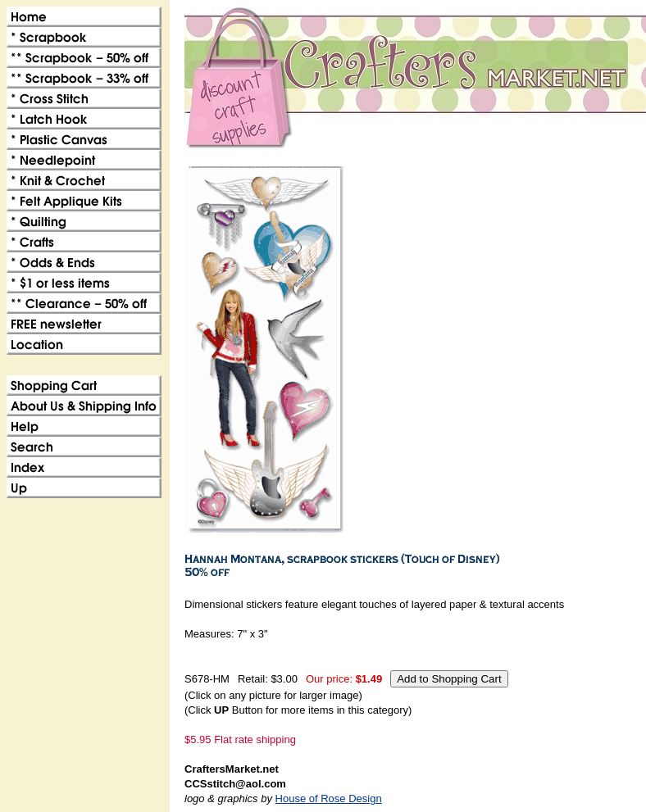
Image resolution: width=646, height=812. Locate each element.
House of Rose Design (329, 798)
